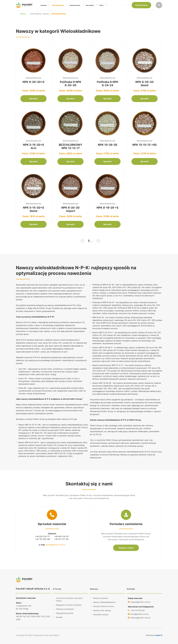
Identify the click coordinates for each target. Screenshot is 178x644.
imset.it (159, 635)
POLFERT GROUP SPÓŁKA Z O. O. (33, 589)
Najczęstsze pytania (65, 613)
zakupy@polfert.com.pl (140, 602)
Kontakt (59, 617)
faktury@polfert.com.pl (140, 618)
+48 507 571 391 (61, 539)
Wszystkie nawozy (101, 615)
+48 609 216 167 (61, 536)
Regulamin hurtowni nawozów (69, 605)
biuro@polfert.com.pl (140, 614)
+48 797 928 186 (43, 539)
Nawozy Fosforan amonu (104, 606)
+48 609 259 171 (121, 5)
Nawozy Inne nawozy (102, 610)
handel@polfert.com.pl (55, 545)
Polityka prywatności (65, 609)
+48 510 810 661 (138, 610)
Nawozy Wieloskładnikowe (104, 602)
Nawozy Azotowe (100, 598)
